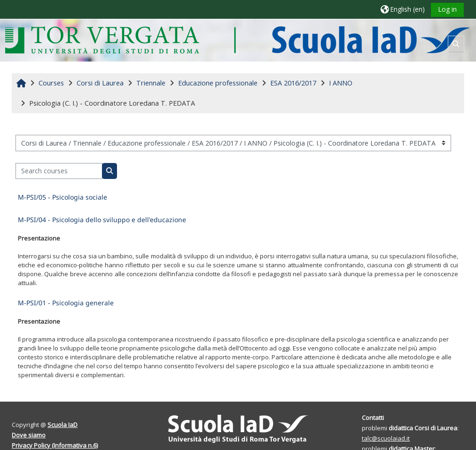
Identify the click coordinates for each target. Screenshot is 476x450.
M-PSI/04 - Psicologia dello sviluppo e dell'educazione (102, 220)
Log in (447, 9)
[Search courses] (59, 171)
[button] (402, 9)
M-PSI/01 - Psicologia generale (66, 303)
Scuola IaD (62, 425)
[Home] (237, 40)
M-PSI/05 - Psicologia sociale (62, 197)
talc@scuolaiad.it (386, 438)
